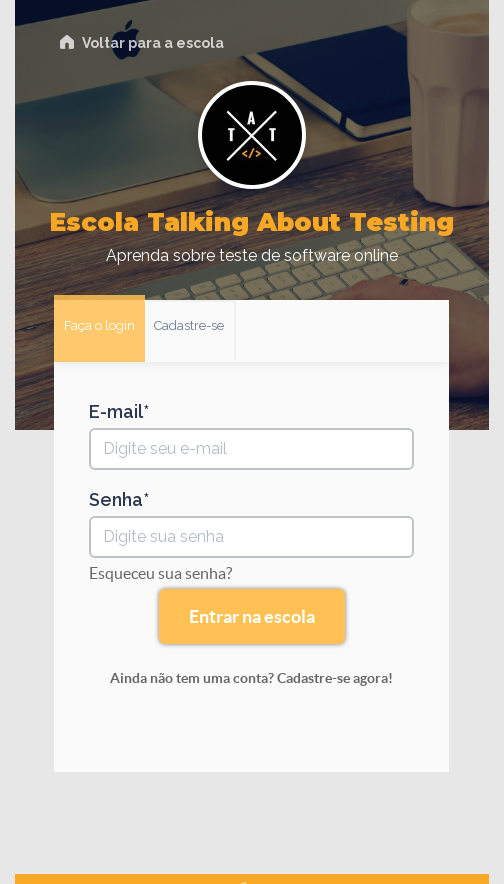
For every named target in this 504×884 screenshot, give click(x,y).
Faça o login (99, 325)
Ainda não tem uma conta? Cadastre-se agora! (251, 678)
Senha (116, 500)
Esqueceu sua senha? (160, 573)
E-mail (116, 412)
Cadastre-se (189, 325)
